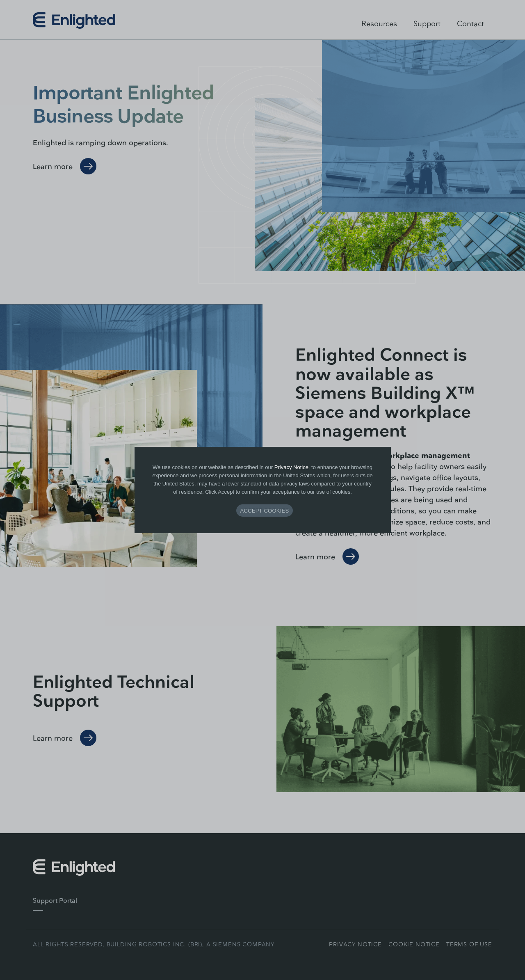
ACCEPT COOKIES (265, 511)
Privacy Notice (291, 467)
